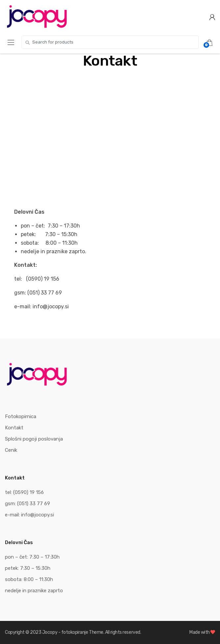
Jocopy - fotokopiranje (65, 632)
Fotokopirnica (21, 416)
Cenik (11, 450)
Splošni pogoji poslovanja (34, 439)
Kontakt (14, 428)
